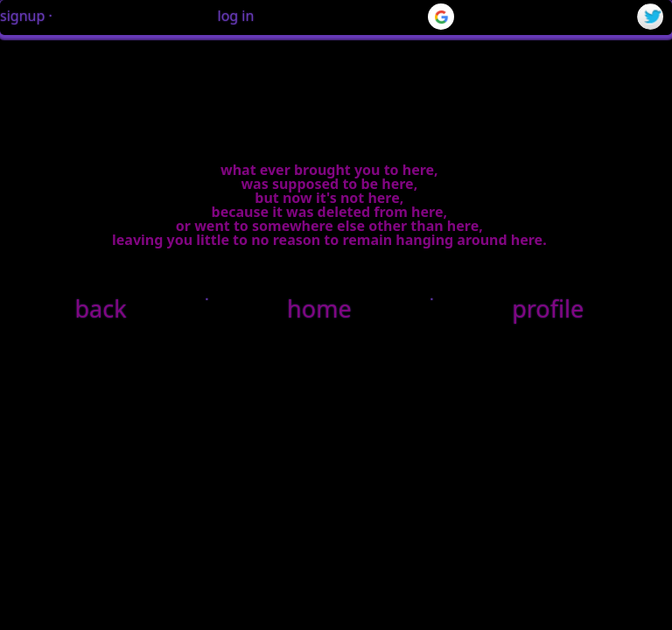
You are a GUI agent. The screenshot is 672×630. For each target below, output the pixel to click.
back (100, 308)
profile (548, 308)
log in (236, 16)
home (319, 308)
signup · (26, 16)
